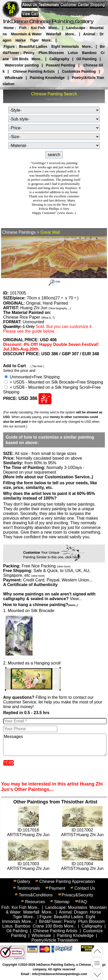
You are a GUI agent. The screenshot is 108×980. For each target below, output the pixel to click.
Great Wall (50, 232)
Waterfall (53, 34)
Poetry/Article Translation (55, 940)
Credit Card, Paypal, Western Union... (58, 580)
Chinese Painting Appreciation (67, 881)
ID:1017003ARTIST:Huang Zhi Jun (28, 864)
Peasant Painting (61, 65)
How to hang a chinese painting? (40, 605)
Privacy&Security (77, 895)
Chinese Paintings (19, 232)
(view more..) (67, 213)
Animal (89, 34)
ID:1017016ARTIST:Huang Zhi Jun (28, 830)
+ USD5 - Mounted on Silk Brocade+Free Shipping (54, 382)
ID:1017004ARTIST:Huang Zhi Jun (82, 864)
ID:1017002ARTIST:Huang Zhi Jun (82, 830)
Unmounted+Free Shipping (32, 377)
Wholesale (14, 78)
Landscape (76, 28)
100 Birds (20, 59)
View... (49, 596)
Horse (21, 40)
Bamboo (89, 53)
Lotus (73, 53)
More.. (54, 28)
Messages (55, 745)
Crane (39, 926)
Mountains (78, 907)
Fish (23, 28)
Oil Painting (86, 59)
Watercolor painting (22, 65)
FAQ (83, 902)
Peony (29, 53)
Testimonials (28, 888)
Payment (57, 888)
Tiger (34, 40)
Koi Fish (38, 28)
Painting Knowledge (47, 78)
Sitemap (62, 902)
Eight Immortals (65, 46)
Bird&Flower (50, 921)
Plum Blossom (51, 53)
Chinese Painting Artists (34, 71)
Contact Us (85, 888)
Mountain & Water (26, 34)
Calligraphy (59, 59)
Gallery (24, 881)
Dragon (81, 912)
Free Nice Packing (46, 566)
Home (9, 28)
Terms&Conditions (36, 895)
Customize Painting (79, 71)
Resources (35, 902)
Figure (9, 46)
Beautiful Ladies (33, 46)
